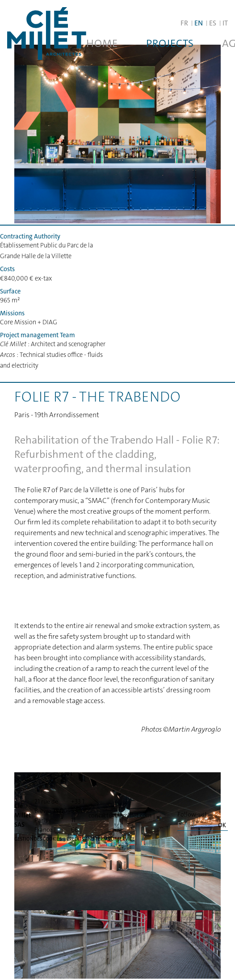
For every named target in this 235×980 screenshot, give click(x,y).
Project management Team (38, 335)
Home (102, 43)
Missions (12, 313)
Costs (7, 269)
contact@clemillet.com (120, 815)
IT (225, 23)
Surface (10, 291)
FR (184, 23)
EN (199, 23)
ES (213, 23)
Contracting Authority (30, 237)
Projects (170, 43)
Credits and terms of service (101, 839)
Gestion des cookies (38, 839)
